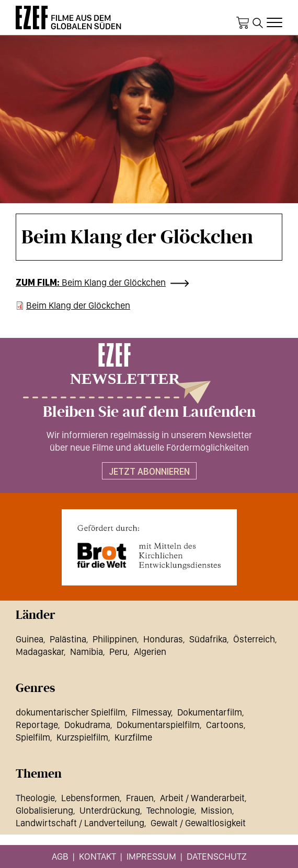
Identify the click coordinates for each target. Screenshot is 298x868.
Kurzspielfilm (82, 737)
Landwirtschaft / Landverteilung (80, 823)
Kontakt (98, 856)
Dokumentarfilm (210, 712)
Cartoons (225, 725)
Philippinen (115, 639)
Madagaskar (40, 652)
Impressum (151, 856)
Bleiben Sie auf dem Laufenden (149, 412)
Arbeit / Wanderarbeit (202, 798)
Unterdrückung (110, 810)
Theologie (35, 798)
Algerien (150, 652)
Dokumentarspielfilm (158, 725)
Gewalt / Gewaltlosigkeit (198, 823)
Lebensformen (90, 798)
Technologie (170, 810)
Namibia (87, 652)
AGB (60, 856)
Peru (118, 652)
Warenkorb (243, 23)
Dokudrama (87, 725)
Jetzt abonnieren (149, 471)
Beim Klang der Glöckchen (114, 282)
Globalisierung (44, 810)
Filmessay (151, 712)
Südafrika (208, 639)
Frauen (140, 798)
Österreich (254, 639)
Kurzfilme (133, 737)
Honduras (163, 639)
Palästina (68, 639)
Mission (216, 810)
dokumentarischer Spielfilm (71, 712)
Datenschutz (217, 856)
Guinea (30, 639)
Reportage (37, 725)
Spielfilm (33, 737)
